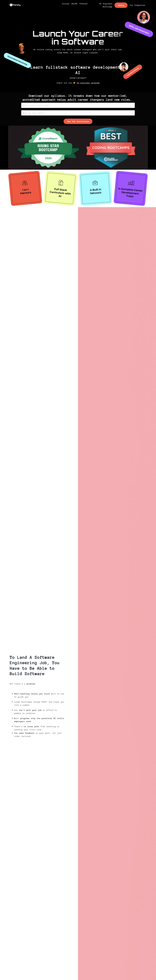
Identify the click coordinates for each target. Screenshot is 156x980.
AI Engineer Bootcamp (106, 5)
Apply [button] (121, 5)
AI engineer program (88, 83)
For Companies (137, 5)
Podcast (84, 4)
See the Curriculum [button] (78, 121)
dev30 (74, 4)
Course (66, 4)
